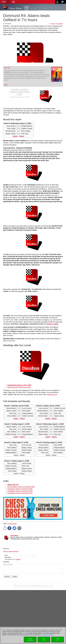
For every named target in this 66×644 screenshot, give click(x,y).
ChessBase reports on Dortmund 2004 (20, 491)
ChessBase (14, 535)
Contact (29, 585)
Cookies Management (37, 585)
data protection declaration (47, 635)
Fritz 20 (7, 68)
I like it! (53, 24)
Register (18, 559)
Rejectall (44, 639)
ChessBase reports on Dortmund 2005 (20, 489)
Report (22, 418)
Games (15, 136)
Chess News (15, 8)
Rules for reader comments (11, 551)
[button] (13, 2)
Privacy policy (17, 585)
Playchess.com (52, 395)
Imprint (24, 585)
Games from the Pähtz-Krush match (19, 387)
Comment (6, 562)
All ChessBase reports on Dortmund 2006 (21, 487)
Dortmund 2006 (12, 524)
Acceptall (57, 639)
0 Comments (59, 24)
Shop (4, 2)
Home (51, 585)
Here (24, 633)
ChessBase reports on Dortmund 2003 (20, 493)
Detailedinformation (30, 639)
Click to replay (53, 324)
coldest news (33, 588)
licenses (46, 585)
